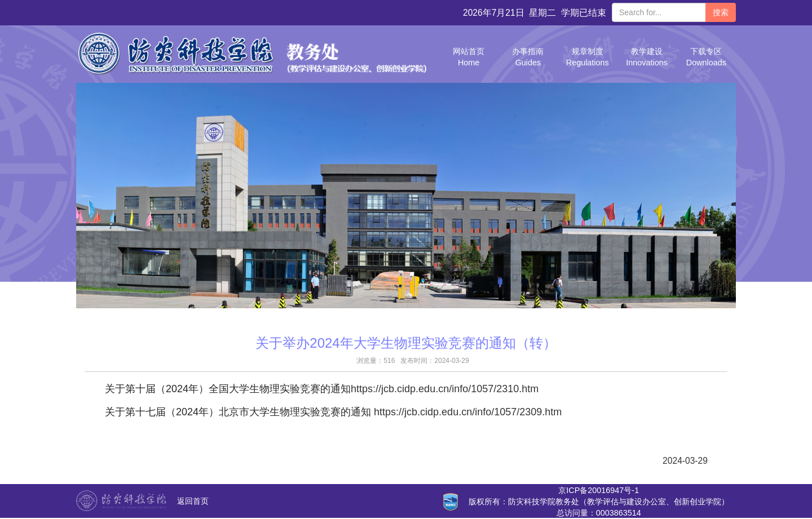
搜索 (721, 12)
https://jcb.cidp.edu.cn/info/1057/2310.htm (445, 389)
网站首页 (469, 57)
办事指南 (528, 57)
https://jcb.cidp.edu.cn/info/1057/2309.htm (468, 412)
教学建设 (647, 57)
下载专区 (706, 57)
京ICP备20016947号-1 (599, 490)
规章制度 (588, 57)
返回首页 (193, 501)
